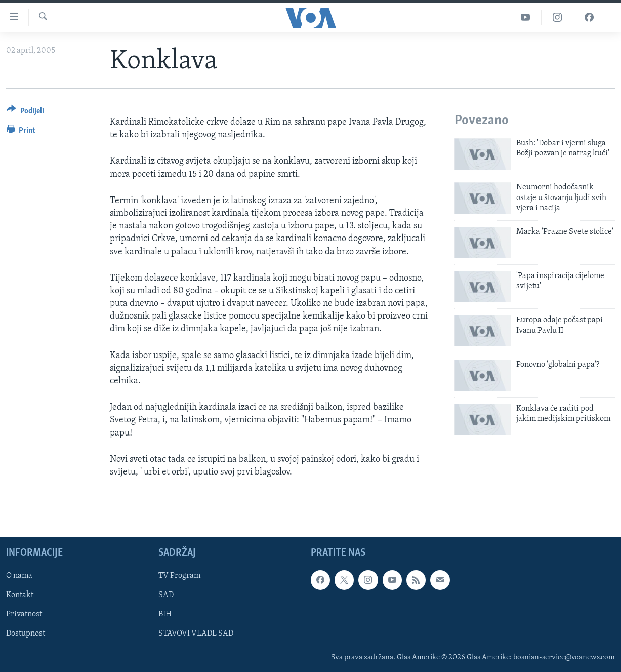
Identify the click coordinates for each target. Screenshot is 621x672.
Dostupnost (26, 634)
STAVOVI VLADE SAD (196, 634)
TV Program (179, 576)
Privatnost (24, 615)
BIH (165, 615)
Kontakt (20, 596)
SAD (166, 596)
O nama (19, 576)
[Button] (25, 113)
